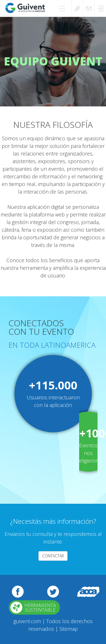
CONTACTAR (53, 556)
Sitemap (69, 629)
